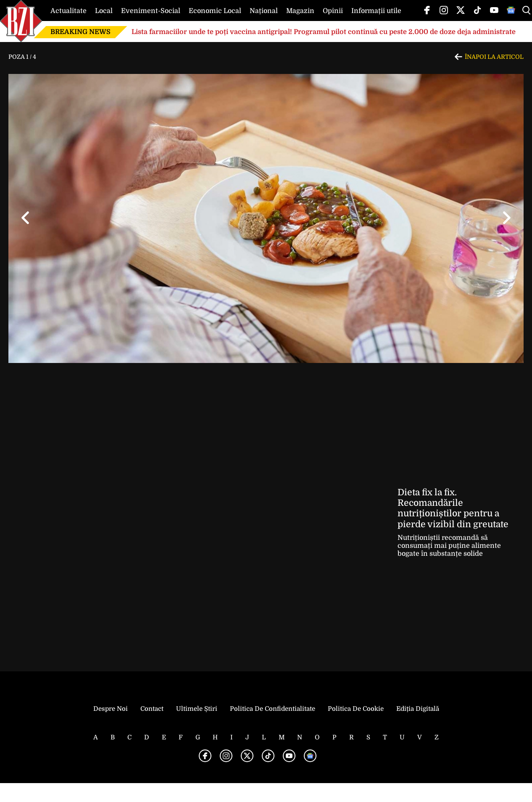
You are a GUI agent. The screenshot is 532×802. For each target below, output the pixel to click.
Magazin (300, 11)
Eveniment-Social (151, 11)
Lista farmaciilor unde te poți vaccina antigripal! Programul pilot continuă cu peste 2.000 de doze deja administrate (324, 32)
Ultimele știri (197, 709)
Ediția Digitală (418, 709)
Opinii (333, 11)
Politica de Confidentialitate (273, 709)
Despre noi (111, 709)
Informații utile (376, 11)
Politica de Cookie (356, 709)
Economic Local (215, 11)
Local (104, 11)
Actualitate (68, 11)
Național (264, 11)
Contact (152, 709)
